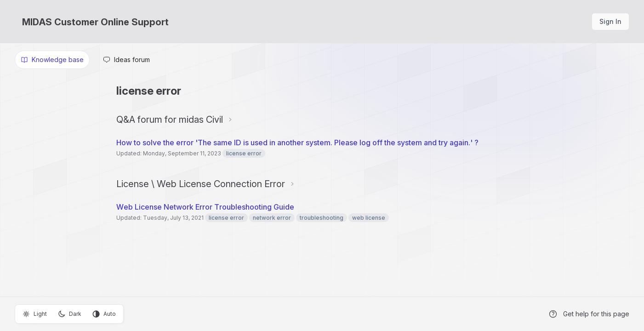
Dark (70, 314)
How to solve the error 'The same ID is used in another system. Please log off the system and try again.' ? (297, 143)
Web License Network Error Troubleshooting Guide (205, 207)
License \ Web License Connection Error (201, 184)
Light (35, 314)
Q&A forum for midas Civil (170, 120)
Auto (104, 314)
